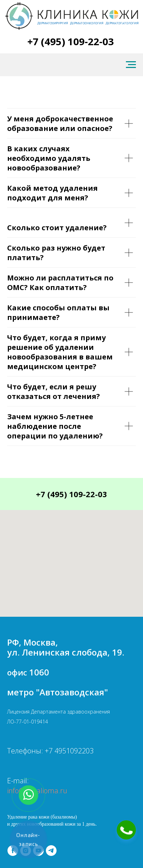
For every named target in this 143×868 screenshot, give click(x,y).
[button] (126, 830)
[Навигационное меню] (131, 65)
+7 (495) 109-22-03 (71, 41)
